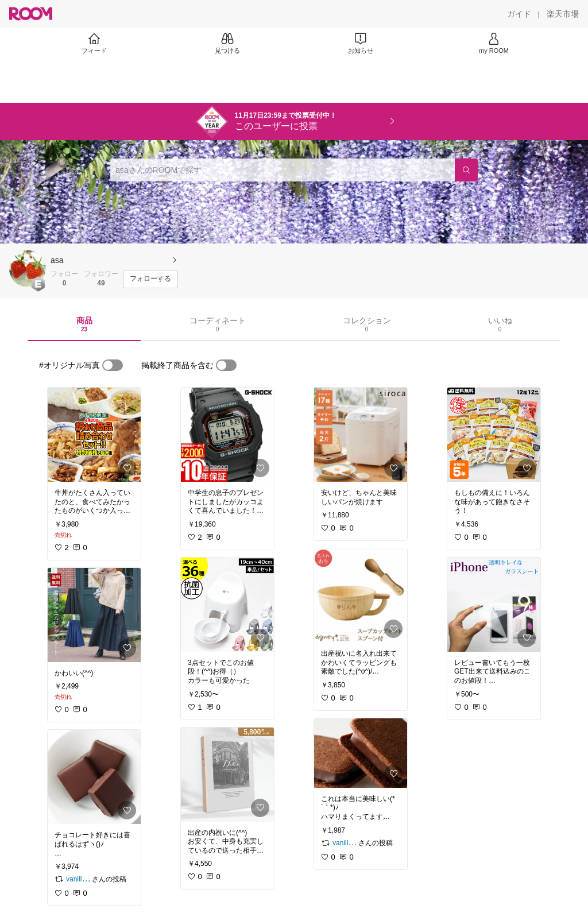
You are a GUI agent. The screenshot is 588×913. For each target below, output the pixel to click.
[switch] (113, 365)
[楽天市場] (563, 14)
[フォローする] (150, 279)
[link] (94, 435)
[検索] (466, 170)
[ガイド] (519, 14)
